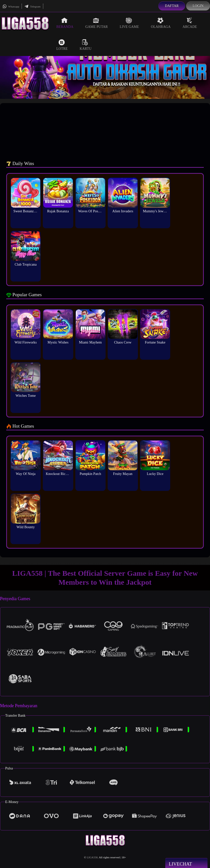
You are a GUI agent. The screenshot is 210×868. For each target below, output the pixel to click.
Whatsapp (11, 6)
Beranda (65, 23)
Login (198, 6)
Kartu (85, 45)
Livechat (186, 864)
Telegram (32, 6)
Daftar (172, 6)
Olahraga (161, 23)
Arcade (190, 23)
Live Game (129, 23)
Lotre (62, 45)
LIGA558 (92, 857)
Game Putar (97, 23)
